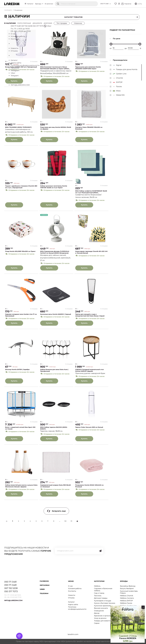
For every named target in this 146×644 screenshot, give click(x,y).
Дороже (48, 23)
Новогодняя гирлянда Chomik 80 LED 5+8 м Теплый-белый (91, 252)
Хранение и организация (105, 616)
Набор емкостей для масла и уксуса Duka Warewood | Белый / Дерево (21, 486)
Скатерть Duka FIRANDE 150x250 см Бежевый (89, 128)
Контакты (72, 591)
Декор (97, 613)
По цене (117, 39)
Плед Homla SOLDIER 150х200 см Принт (20, 251)
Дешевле (37, 23)
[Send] (100, 551)
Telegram (44, 593)
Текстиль (98, 596)
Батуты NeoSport (127, 588)
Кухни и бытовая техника (105, 603)
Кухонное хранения (102, 606)
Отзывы (71, 598)
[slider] (111, 44)
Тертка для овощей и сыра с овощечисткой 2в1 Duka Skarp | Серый (90, 315)
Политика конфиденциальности (77, 608)
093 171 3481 (104, 4)
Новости (72, 595)
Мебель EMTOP (126, 601)
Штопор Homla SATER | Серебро (17, 369)
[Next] (77, 521)
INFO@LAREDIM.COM (13, 600)
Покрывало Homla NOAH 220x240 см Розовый (89, 486)
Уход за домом (100, 618)
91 (71, 521)
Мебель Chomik (127, 596)
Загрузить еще (56, 511)
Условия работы (75, 588)
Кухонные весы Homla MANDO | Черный (56, 314)
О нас (70, 586)
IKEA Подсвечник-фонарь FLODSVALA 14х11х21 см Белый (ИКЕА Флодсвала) (55, 252)
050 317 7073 (11, 591)
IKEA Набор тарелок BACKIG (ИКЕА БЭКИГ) (54, 428)
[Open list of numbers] (110, 4)
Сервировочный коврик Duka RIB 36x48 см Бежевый (55, 486)
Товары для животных (103, 621)
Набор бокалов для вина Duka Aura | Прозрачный (54, 370)
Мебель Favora (126, 603)
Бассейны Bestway (128, 586)
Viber (42, 589)
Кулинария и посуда (103, 601)
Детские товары (101, 598)
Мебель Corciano (127, 598)
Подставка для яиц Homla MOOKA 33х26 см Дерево (56, 128)
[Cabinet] (119, 4)
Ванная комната (101, 608)
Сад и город (99, 593)
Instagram (45, 585)
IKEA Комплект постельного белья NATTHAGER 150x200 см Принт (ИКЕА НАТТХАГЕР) (55, 68)
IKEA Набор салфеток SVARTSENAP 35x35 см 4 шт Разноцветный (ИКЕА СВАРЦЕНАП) (91, 192)
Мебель (97, 586)
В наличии (49, 4)
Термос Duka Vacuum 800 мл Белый (89, 427)
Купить (14, 81)
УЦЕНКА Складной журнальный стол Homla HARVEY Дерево (90, 370)
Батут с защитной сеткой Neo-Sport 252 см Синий (20, 428)
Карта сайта (73, 604)
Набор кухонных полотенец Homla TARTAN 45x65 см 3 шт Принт (54, 187)
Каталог (30, 4)
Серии (97, 623)
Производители (120, 60)
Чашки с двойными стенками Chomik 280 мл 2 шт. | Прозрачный (21, 187)
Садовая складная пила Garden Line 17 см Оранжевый (21, 315)
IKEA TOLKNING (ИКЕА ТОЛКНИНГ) (18, 127)
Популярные (24, 23)
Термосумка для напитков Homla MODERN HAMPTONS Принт (88, 68)
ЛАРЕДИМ (8, 10)
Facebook (44, 581)
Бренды (39, 4)
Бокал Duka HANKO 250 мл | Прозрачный (21, 67)
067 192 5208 (11, 588)
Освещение (99, 611)
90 (65, 521)
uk (138, 4)
